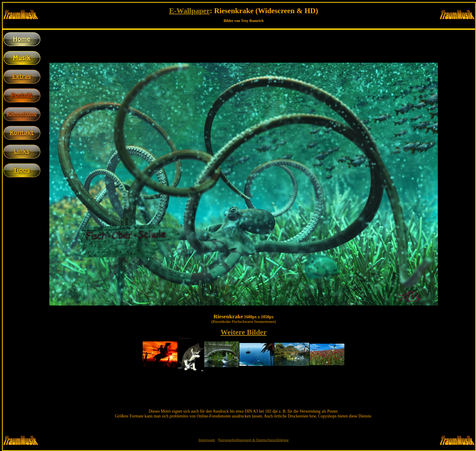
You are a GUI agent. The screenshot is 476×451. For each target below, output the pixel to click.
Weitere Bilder (243, 332)
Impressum (207, 440)
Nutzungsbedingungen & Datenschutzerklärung (253, 440)
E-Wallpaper (189, 11)
